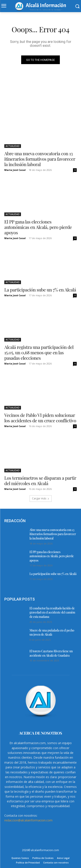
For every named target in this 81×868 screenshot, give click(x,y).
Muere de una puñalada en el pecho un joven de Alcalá (52, 632)
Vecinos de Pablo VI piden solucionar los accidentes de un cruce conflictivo (40, 418)
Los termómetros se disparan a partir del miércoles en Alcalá (40, 480)
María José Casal (15, 170)
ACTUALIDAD (13, 146)
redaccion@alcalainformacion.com (28, 820)
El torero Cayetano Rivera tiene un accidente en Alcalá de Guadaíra (51, 653)
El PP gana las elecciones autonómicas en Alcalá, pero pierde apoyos (38, 227)
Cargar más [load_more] (41, 498)
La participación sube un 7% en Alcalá (40, 290)
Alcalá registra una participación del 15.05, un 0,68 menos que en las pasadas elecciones (39, 352)
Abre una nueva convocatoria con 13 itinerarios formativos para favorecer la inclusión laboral (40, 159)
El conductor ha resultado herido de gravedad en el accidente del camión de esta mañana (52, 612)
